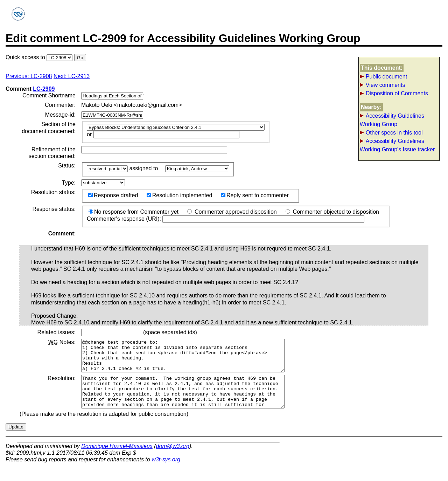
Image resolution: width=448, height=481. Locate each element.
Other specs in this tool (394, 133)
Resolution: (62, 384)
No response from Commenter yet (134, 212)
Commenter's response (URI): (226, 219)
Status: (67, 166)
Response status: (54, 209)
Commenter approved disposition (232, 212)
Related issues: (57, 332)
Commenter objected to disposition (332, 212)
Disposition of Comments (397, 93)
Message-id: (60, 115)
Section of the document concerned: (49, 128)
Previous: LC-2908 (29, 76)
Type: (69, 183)
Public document (386, 77)
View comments (386, 85)
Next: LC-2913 (72, 76)
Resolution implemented (180, 195)
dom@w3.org (173, 459)
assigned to (144, 168)
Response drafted (113, 195)
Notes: (62, 342)
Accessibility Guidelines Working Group (392, 120)
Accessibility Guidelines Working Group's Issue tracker (397, 145)
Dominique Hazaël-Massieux (117, 459)
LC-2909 (44, 89)
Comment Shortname (49, 95)
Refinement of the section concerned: (52, 153)
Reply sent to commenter (255, 195)
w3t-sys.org (166, 472)
